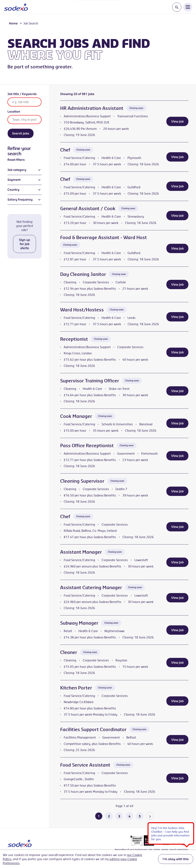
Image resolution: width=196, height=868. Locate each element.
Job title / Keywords (22, 94)
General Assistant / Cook (88, 208)
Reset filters (16, 160)
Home (13, 23)
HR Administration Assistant (92, 108)
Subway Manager (79, 623)
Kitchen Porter (76, 688)
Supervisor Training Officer (90, 381)
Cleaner (69, 652)
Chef (65, 150)
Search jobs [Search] (21, 133)
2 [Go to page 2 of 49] (109, 816)
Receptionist (74, 339)
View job (177, 121)
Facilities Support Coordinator (93, 729)
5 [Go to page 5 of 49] (140, 816)
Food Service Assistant (85, 765)
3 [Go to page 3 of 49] (119, 816)
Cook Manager (76, 416)
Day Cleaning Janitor (83, 274)
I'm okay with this (176, 859)
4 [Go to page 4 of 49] (129, 816)
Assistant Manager (81, 552)
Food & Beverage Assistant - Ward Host (103, 237)
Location (14, 112)
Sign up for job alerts (24, 244)
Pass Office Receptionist (87, 445)
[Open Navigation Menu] (188, 7)
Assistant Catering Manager (91, 587)
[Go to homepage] (16, 7)
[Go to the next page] (150, 816)
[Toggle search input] (177, 7)
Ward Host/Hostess (82, 310)
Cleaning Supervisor (82, 481)
